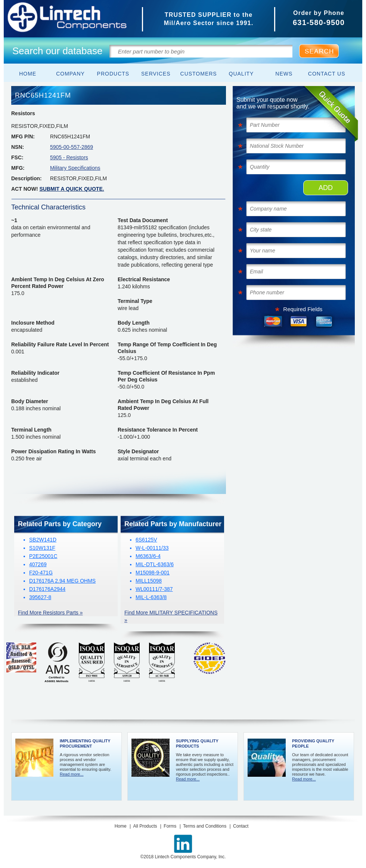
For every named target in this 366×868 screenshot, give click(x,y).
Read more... (72, 774)
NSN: (18, 147)
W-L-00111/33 (152, 548)
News (284, 74)
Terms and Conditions (205, 826)
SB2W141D (43, 540)
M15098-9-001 (153, 573)
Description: (27, 178)
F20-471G (41, 573)
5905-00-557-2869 (72, 147)
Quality (241, 74)
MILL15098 (149, 581)
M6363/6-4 (148, 556)
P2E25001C (43, 556)
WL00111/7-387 (154, 589)
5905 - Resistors (69, 157)
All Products (145, 826)
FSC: (17, 157)
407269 (38, 564)
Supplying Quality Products (197, 743)
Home (28, 74)
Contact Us (327, 74)
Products (113, 74)
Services (156, 74)
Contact (241, 826)
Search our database (57, 51)
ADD (326, 188)
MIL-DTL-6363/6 (155, 564)
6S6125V (146, 540)
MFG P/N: (23, 137)
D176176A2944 (47, 589)
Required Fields (303, 309)
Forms (170, 826)
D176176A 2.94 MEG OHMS (62, 581)
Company (70, 74)
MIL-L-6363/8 (151, 597)
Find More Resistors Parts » (50, 613)
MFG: (18, 168)
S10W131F (42, 548)
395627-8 (40, 597)
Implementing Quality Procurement (85, 743)
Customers (199, 74)
